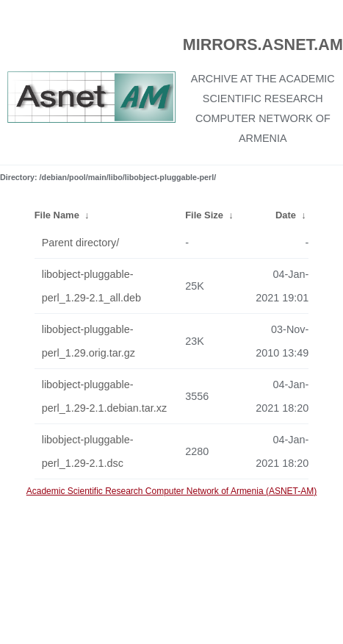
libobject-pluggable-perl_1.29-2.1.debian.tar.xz (104, 396)
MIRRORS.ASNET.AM (263, 44)
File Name (57, 215)
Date (286, 215)
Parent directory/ (81, 243)
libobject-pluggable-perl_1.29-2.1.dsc (88, 451)
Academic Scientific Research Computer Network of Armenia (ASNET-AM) (171, 491)
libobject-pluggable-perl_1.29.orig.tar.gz (89, 341)
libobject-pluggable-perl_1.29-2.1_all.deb (91, 286)
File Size (204, 215)
